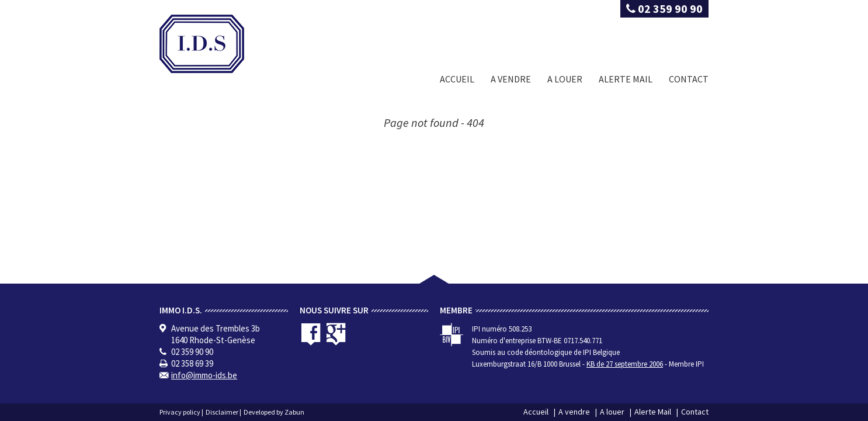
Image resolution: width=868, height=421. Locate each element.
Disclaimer (222, 412)
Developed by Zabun (274, 412)
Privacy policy (180, 412)
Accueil (457, 79)
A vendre (511, 79)
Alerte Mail (626, 79)
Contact (689, 79)
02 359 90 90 (664, 8)
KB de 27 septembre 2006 (625, 364)
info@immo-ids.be (204, 375)
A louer (565, 79)
